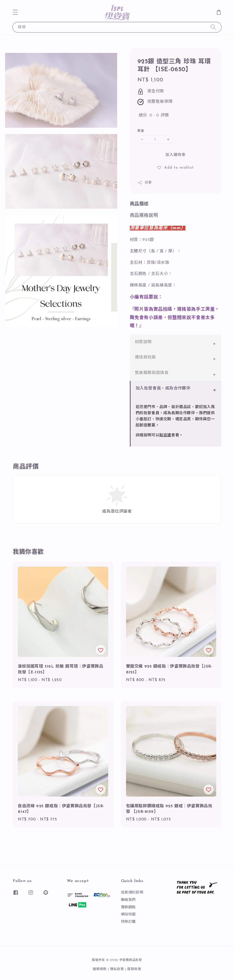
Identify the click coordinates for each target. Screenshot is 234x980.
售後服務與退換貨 (152, 373)
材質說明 (143, 342)
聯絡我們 (128, 900)
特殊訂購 (128, 922)
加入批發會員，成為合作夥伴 (163, 388)
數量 (141, 131)
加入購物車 (176, 155)
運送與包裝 (145, 357)
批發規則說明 (132, 893)
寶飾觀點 (128, 907)
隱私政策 (117, 969)
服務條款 (100, 969)
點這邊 (165, 435)
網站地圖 (128, 914)
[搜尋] (213, 27)
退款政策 (134, 969)
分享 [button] (145, 183)
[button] (15, 12)
